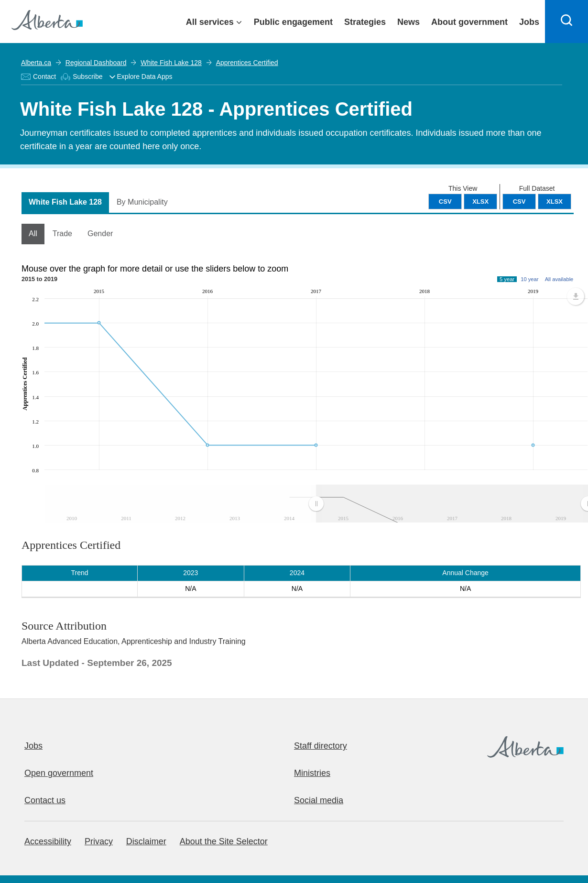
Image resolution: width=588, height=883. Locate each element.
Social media (319, 800)
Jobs (33, 746)
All (33, 234)
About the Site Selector (224, 841)
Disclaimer (146, 841)
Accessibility (48, 841)
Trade (62, 234)
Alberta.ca (36, 63)
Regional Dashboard (96, 63)
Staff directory (321, 746)
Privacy (99, 841)
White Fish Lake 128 (171, 63)
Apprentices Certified (247, 63)
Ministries (312, 773)
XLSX (555, 202)
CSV (519, 202)
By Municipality (142, 202)
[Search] (566, 22)
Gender (100, 234)
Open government (59, 773)
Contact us (45, 800)
